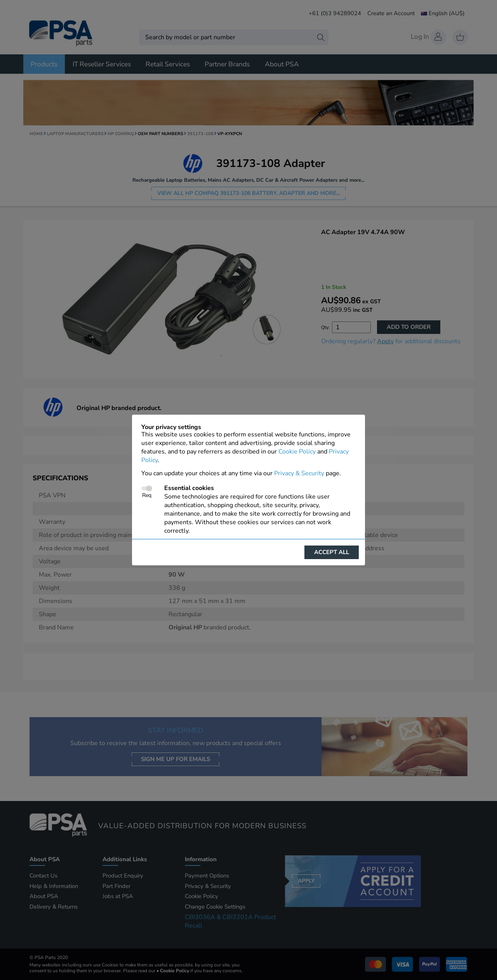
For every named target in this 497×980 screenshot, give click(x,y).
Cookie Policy (297, 452)
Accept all (332, 552)
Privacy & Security (299, 473)
